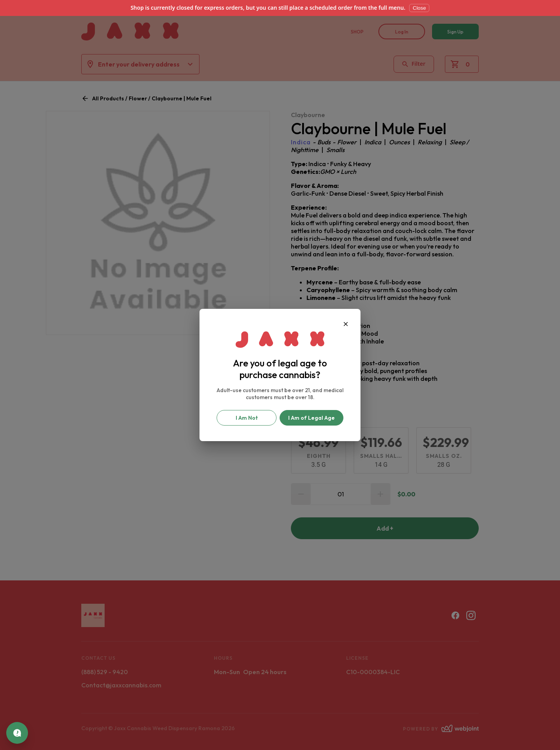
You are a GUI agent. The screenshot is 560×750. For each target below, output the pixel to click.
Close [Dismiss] (419, 8)
